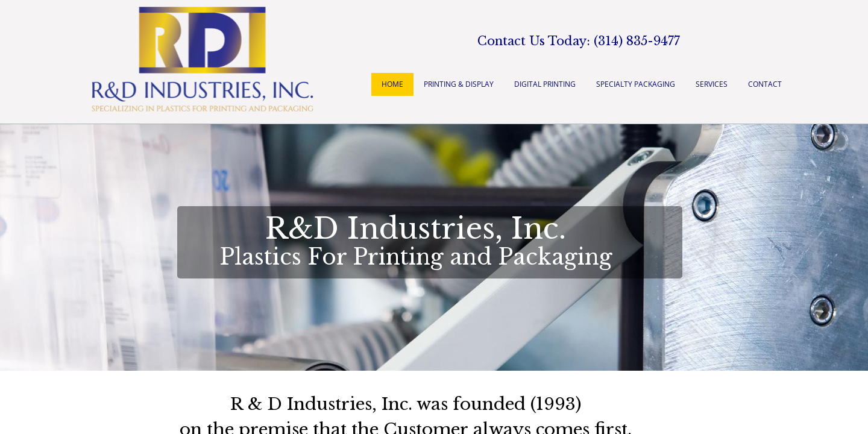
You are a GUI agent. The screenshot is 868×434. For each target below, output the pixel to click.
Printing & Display (459, 84)
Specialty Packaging (636, 84)
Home (392, 84)
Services (712, 84)
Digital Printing (545, 84)
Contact (765, 84)
